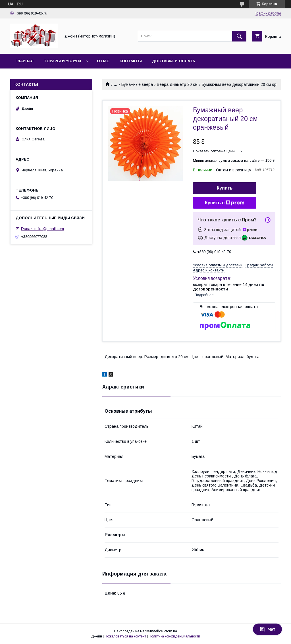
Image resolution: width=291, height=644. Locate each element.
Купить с (225, 203)
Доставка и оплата (173, 61)
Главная (24, 61)
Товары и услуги (62, 61)
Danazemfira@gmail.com (42, 229)
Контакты (131, 61)
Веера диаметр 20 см (177, 84)
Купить (225, 188)
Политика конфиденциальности (174, 636)
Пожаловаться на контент (125, 636)
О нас (103, 61)
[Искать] (239, 36)
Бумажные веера (137, 84)
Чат (267, 629)
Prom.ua (170, 631)
